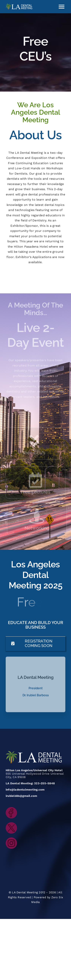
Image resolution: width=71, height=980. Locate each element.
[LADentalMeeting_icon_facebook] (11, 808)
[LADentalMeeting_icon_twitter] (11, 824)
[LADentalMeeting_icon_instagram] (11, 839)
